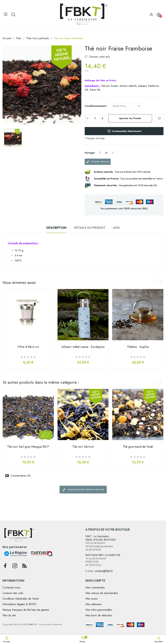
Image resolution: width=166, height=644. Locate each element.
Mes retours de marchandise (102, 593)
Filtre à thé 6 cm (28, 347)
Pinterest (113, 153)
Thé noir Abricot (83, 447)
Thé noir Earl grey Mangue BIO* (28, 447)
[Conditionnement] (127, 106)
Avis (116, 228)
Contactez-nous (11, 588)
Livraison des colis (13, 593)
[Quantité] (95, 118)
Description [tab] (56, 228)
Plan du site (9, 615)
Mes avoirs (92, 599)
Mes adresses (94, 604)
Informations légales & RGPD (19, 604)
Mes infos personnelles (99, 610)
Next (161, 282)
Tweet (106, 153)
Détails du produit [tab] (90, 228)
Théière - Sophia (138, 347)
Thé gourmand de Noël (138, 447)
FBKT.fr (33, 624)
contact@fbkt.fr (104, 571)
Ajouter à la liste (159, 118)
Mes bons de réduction (99, 615)
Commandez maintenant (124, 131)
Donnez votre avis (99, 57)
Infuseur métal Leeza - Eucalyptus (83, 347)
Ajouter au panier (130, 118)
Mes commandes (95, 588)
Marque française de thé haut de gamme (26, 610)
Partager (100, 153)
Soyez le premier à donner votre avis (83, 490)
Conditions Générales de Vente (21, 599)
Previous (154, 282)
